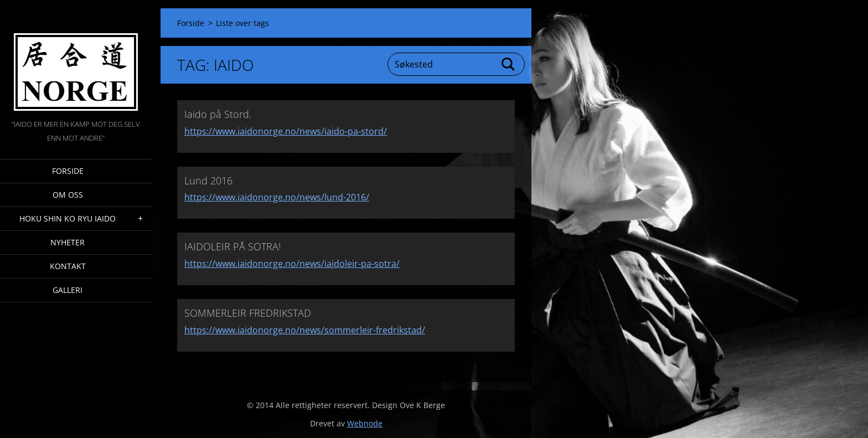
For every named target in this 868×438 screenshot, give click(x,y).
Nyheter (68, 242)
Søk (509, 64)
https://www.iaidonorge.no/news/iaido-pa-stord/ (286, 131)
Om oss (68, 195)
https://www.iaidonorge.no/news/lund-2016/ (277, 197)
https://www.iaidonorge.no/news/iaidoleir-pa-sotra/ (292, 264)
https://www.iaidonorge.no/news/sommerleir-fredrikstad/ (305, 330)
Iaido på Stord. (218, 114)
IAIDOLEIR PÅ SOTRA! (232, 246)
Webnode (365, 423)
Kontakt (68, 266)
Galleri (68, 290)
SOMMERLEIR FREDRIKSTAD (248, 313)
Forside (68, 171)
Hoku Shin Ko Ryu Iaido (68, 218)
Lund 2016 (208, 181)
